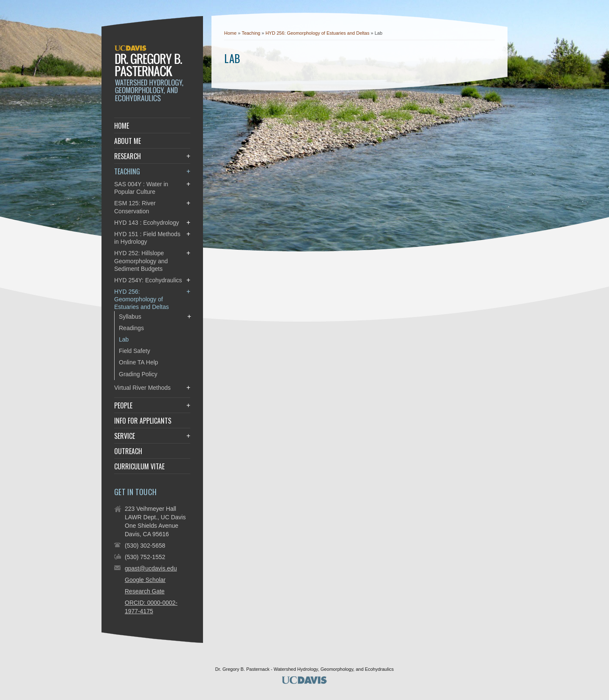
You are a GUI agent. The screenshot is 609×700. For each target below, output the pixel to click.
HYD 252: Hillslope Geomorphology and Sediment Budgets (141, 261)
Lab (124, 339)
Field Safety (134, 351)
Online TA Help (139, 362)
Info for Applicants (143, 421)
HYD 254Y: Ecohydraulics (148, 280)
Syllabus (130, 317)
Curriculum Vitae (139, 466)
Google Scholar (145, 580)
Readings (131, 328)
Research (128, 156)
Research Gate (145, 591)
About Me (128, 141)
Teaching (251, 33)
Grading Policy (138, 374)
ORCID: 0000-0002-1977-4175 (151, 607)
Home (230, 33)
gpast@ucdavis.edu (151, 568)
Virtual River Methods (143, 388)
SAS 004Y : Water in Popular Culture (141, 188)
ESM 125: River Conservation (135, 207)
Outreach (128, 451)
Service (125, 436)
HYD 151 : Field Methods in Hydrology (147, 238)
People (123, 405)
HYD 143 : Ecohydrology (147, 223)
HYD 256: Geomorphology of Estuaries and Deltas (318, 33)
